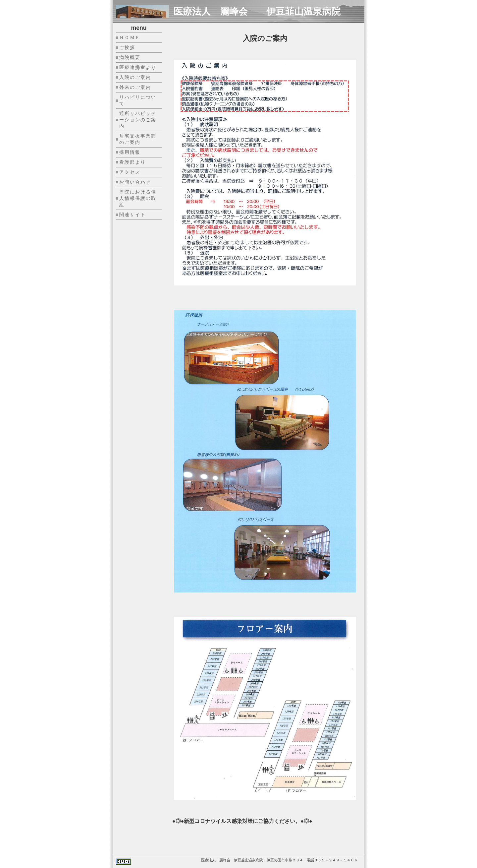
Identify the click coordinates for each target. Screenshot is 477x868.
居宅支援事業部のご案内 (138, 139)
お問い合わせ (135, 182)
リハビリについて (138, 100)
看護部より (132, 162)
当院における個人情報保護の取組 (138, 198)
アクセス (130, 172)
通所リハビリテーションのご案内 (138, 120)
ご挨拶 (127, 47)
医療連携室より (138, 67)
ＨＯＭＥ (130, 37)
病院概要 (130, 57)
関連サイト (132, 215)
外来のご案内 (135, 87)
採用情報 (130, 152)
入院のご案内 (135, 77)
